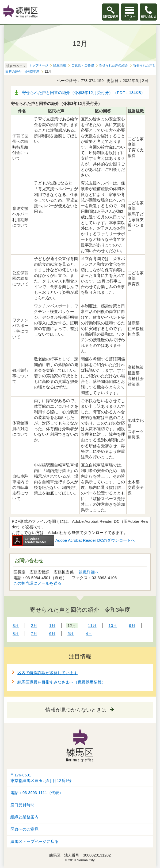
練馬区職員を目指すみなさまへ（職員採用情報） (62, 682)
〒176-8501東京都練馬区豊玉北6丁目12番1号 (41, 778)
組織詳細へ (89, 572)
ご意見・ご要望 (83, 65)
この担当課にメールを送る (37, 583)
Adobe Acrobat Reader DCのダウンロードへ (73, 540)
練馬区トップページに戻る (35, 842)
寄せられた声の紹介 (113, 65)
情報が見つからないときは (76, 710)
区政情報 (60, 65)
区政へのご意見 (24, 829)
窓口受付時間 (22, 805)
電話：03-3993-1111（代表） (37, 793)
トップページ (39, 65)
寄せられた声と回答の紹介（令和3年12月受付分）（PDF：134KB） (83, 93)
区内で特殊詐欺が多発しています (47, 673)
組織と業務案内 (24, 817)
